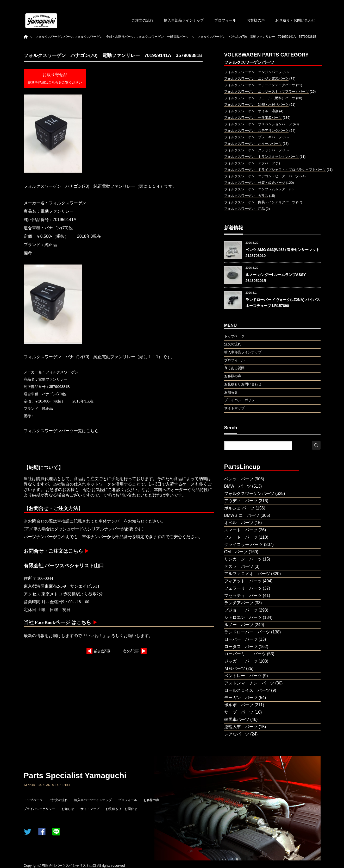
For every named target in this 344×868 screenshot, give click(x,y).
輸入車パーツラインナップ (93, 800)
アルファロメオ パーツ (247, 574)
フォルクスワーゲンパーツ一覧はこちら (61, 431)
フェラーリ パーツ (243, 588)
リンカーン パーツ (243, 559)
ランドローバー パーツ (247, 632)
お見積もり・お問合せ (121, 809)
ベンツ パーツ (239, 479)
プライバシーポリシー (39, 809)
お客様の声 (256, 20)
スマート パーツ (241, 530)
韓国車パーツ (237, 719)
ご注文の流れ (142, 20)
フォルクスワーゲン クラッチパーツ (253, 150)
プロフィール (225, 20)
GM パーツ (236, 552)
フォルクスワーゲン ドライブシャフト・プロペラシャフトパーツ (275, 170)
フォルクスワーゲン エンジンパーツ (253, 72)
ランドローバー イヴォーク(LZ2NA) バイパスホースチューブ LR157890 (283, 303)
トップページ (33, 800)
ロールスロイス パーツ (247, 690)
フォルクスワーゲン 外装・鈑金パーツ (255, 183)
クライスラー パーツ (243, 545)
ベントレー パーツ (243, 676)
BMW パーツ (238, 486)
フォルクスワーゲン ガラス (246, 196)
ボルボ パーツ (239, 705)
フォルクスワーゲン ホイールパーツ (253, 144)
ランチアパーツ (239, 603)
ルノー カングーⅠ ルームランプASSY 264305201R (276, 278)
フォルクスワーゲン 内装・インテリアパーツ (260, 202)
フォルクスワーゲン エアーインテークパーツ (260, 85)
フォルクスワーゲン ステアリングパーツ (256, 131)
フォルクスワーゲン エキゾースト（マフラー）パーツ (267, 92)
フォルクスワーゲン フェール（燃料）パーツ (260, 98)
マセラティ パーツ (243, 596)
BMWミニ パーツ (242, 515)
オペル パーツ (239, 523)
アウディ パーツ (241, 501)
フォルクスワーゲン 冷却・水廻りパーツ (256, 105)
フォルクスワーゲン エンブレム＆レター (256, 189)
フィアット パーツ (243, 581)
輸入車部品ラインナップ (184, 20)
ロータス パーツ (241, 647)
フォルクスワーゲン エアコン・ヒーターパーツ (261, 176)
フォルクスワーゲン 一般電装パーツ (253, 118)
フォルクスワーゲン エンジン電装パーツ (256, 78)
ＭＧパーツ (235, 668)
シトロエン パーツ (243, 617)
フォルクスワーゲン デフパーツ (250, 163)
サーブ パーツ (239, 712)
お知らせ (68, 809)
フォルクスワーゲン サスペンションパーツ (258, 124)
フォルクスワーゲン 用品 (245, 209)
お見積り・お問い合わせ (295, 20)
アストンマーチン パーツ (249, 683)
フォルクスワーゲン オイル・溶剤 (251, 111)
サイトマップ (90, 809)
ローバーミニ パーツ (245, 654)
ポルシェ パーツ (239, 508)
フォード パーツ (241, 537)
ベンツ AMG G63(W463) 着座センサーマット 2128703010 (283, 253)
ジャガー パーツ (241, 661)
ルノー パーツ (239, 625)
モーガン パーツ (241, 698)
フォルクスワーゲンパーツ (249, 493)
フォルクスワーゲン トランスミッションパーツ (261, 157)
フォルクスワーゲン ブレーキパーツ (253, 137)
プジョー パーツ (241, 610)
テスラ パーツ (239, 566)
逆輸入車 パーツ (241, 727)
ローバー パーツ (241, 639)
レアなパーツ (237, 734)
